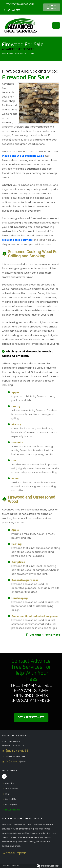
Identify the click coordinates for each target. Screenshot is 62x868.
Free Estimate (11, 810)
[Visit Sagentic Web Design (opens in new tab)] (48, 866)
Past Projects (10, 805)
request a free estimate (17, 240)
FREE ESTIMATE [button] (52, 7)
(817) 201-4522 (13, 762)
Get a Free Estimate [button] (31, 717)
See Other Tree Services (43, 635)
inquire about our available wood (23, 156)
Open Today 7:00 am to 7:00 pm (18, 4)
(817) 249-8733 (12, 10)
